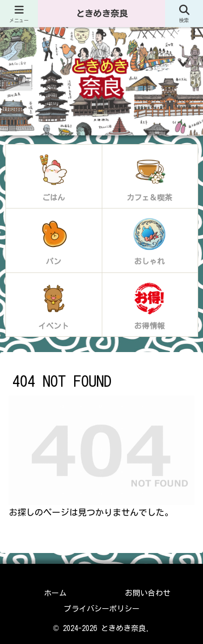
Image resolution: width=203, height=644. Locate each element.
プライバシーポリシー (102, 609)
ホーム (55, 593)
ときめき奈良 (102, 14)
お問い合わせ (148, 593)
